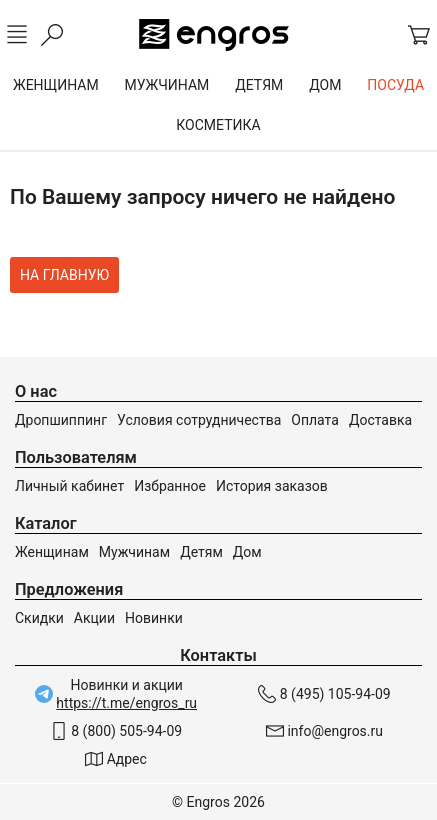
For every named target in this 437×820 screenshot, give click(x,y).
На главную (64, 275)
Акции (94, 618)
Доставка (380, 420)
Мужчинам (134, 552)
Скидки (39, 618)
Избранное (170, 486)
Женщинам (52, 552)
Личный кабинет (69, 486)
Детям (201, 552)
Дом (247, 552)
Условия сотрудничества (199, 420)
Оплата (315, 420)
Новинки (154, 618)
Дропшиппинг (61, 420)
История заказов (272, 486)
